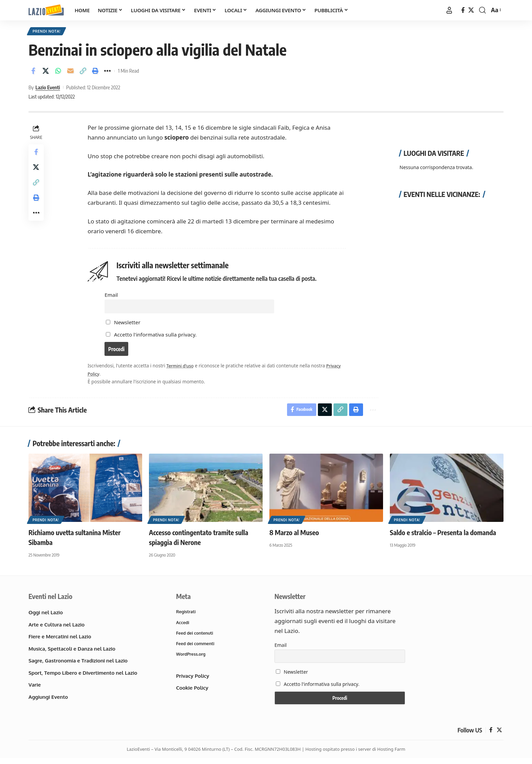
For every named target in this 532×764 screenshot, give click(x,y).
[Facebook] (463, 10)
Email (112, 296)
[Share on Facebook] (33, 72)
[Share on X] (46, 72)
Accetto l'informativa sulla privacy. (156, 338)
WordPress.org (191, 661)
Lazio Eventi (47, 89)
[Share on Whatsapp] (58, 72)
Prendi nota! (48, 32)
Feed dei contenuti (195, 639)
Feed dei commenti (196, 650)
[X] (471, 10)
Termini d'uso (182, 370)
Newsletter (124, 325)
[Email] (71, 72)
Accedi (183, 628)
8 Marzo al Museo (294, 538)
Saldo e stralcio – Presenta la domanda (443, 538)
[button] (449, 10)
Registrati (186, 617)
